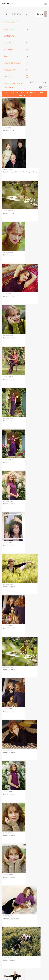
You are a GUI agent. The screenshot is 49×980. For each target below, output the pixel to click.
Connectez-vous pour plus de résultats (25, 94)
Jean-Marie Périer (11, 22)
